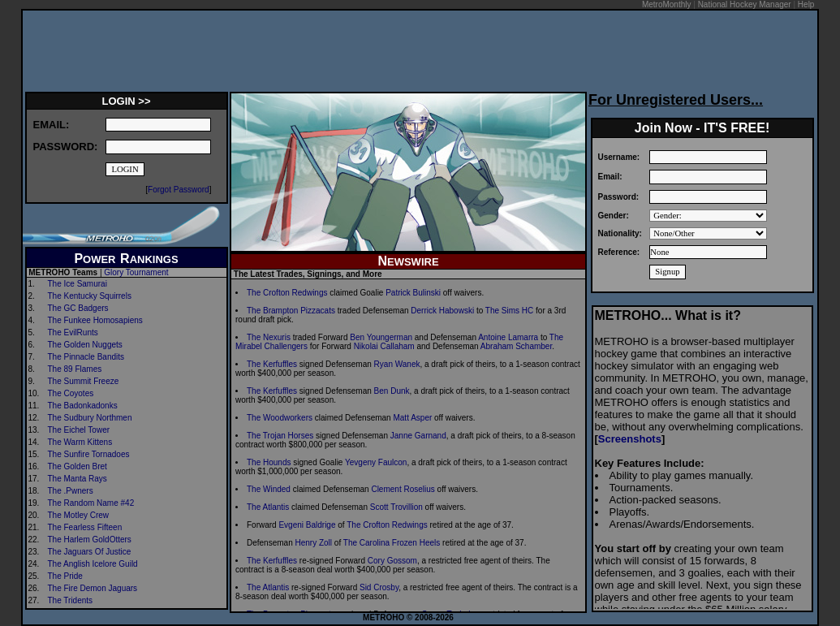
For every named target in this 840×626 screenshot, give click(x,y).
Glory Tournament (136, 272)
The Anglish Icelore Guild (93, 564)
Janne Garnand (418, 436)
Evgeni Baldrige (307, 525)
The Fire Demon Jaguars (93, 588)
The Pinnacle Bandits (86, 357)
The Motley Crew (79, 515)
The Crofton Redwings (287, 293)
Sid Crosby (379, 587)
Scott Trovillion (396, 507)
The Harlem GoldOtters (90, 540)
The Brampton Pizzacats (291, 311)
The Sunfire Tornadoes (89, 454)
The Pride (65, 576)
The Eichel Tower (79, 430)
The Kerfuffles (272, 364)
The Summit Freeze (84, 381)
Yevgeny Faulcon (376, 462)
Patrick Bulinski (413, 293)
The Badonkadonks (83, 406)
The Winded (269, 489)
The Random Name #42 (91, 503)
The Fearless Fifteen (85, 527)
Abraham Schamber (516, 346)
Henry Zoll (313, 543)
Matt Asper (412, 418)
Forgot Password (179, 190)
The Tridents (71, 600)
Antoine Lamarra (508, 337)
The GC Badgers (78, 308)
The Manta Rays (78, 479)
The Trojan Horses (280, 436)
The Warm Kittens (80, 442)
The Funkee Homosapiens (95, 320)
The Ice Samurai (78, 284)
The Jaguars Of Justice (90, 552)
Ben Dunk (392, 391)
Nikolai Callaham (384, 346)
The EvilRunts (73, 332)
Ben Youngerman (381, 337)
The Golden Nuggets (85, 345)
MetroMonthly (667, 4)
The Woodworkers (280, 418)
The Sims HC (509, 311)
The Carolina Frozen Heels (392, 543)
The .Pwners (71, 491)
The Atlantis (268, 507)
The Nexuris (269, 337)
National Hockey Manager (745, 4)
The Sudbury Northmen (90, 418)
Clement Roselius (403, 489)
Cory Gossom (392, 561)
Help (806, 4)
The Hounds (269, 462)
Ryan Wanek (397, 364)
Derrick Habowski (442, 311)
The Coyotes (71, 393)
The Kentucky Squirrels (90, 296)
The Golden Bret (78, 466)
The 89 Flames (75, 369)
